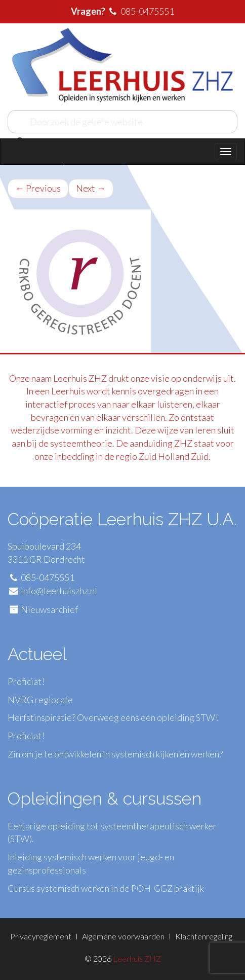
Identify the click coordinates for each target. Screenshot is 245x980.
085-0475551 (147, 11)
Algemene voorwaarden (123, 936)
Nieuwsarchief (49, 609)
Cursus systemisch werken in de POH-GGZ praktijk (106, 888)
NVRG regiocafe (40, 700)
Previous (38, 188)
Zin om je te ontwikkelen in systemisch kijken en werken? (115, 754)
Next (91, 188)
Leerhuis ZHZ (137, 958)
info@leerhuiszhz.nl (59, 591)
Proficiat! (26, 681)
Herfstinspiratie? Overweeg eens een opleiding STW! (113, 717)
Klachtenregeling (204, 936)
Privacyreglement (41, 936)
